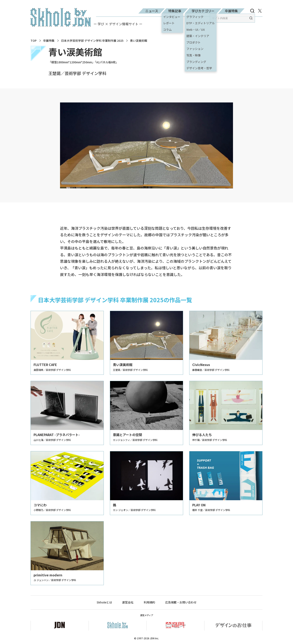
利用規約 (149, 602)
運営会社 (128, 602)
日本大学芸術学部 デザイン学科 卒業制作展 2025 (92, 41)
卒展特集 (231, 11)
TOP (34, 41)
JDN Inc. (154, 638)
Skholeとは (104, 602)
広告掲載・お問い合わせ (181, 602)
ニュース (152, 11)
